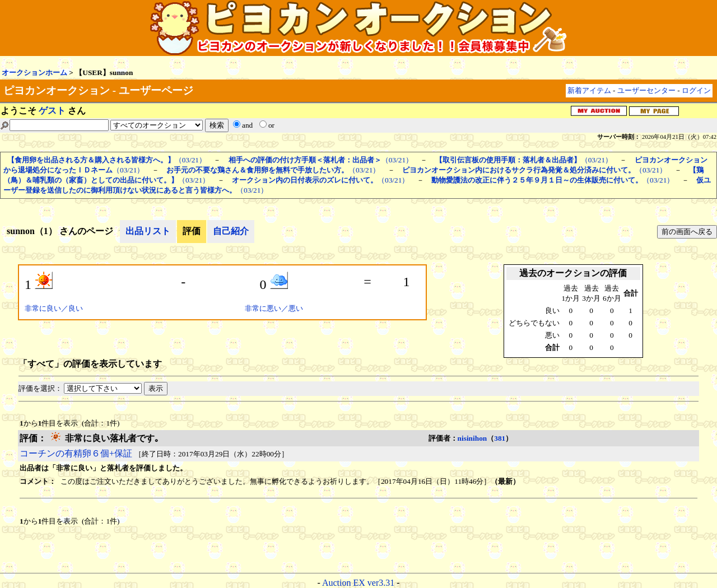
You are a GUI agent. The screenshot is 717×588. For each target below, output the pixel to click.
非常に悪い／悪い (274, 308)
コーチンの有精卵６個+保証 (76, 453)
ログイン (696, 90)
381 (500, 438)
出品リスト (148, 231)
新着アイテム (589, 90)
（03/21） (107, 160)
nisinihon (472, 438)
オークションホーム (34, 73)
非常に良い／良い (54, 308)
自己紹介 (231, 231)
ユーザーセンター (646, 90)
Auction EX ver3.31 (358, 583)
